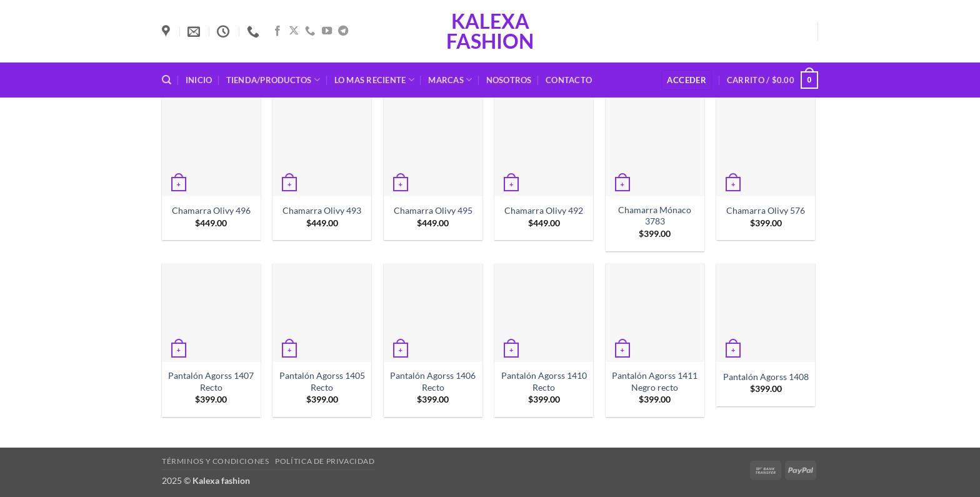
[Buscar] (167, 80)
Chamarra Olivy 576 (766, 210)
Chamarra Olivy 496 (211, 210)
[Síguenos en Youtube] (327, 31)
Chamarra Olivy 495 (433, 210)
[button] (687, 80)
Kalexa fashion (490, 31)
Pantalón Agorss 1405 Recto (322, 381)
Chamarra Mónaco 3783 (655, 216)
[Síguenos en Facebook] (277, 31)
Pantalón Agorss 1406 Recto (433, 381)
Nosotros (509, 80)
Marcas (450, 80)
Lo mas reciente (374, 80)
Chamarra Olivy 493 (322, 210)
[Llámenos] (310, 31)
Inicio (199, 80)
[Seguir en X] (294, 31)
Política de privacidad (325, 461)
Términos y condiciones (215, 461)
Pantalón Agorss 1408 (766, 377)
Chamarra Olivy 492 (544, 210)
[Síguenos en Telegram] (343, 31)
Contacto (569, 80)
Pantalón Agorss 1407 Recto (211, 381)
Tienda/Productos (273, 80)
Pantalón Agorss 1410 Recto (544, 381)
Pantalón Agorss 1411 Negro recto (655, 381)
